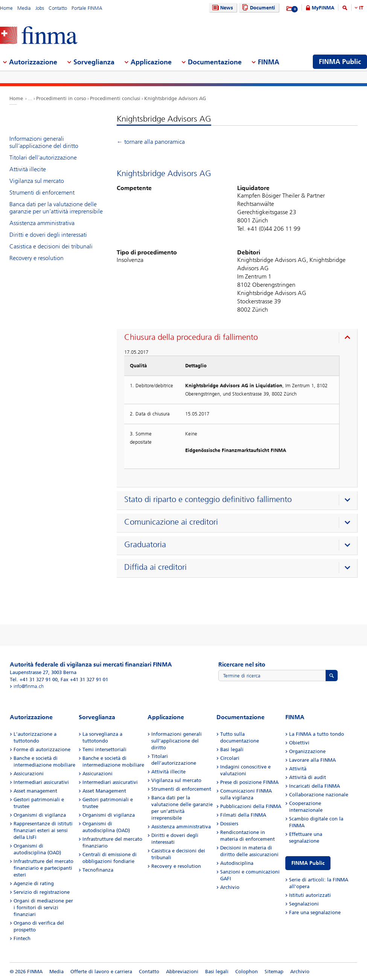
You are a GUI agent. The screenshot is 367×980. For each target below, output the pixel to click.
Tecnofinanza (98, 870)
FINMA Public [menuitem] (340, 62)
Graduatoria (145, 545)
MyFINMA (323, 8)
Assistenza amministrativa (42, 223)
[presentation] (239, 338)
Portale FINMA (87, 8)
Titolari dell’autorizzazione (43, 157)
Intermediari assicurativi (41, 782)
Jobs (40, 8)
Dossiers (229, 824)
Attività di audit (308, 777)
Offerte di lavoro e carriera (101, 972)
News (222, 8)
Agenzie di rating (34, 883)
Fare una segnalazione (315, 912)
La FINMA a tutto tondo (317, 734)
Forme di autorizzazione (42, 749)
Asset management (35, 791)
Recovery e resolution (37, 258)
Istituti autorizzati (310, 895)
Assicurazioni (29, 774)
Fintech (22, 938)
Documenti (258, 8)
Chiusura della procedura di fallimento (191, 337)
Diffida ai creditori (155, 567)
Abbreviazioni (182, 972)
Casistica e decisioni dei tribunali (51, 246)
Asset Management (104, 791)
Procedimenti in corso (61, 98)
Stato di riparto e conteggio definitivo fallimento (208, 499)
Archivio (230, 887)
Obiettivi (299, 743)
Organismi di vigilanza (40, 815)
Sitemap (274, 972)
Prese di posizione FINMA (249, 782)
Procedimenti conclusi (115, 98)
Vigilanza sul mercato (37, 181)
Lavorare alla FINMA (312, 760)
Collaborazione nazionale (319, 795)
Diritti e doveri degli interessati (48, 235)
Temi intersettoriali (104, 749)
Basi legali (232, 749)
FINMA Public (308, 863)
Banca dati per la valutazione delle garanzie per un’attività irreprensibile (56, 208)
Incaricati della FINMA (314, 786)
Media (24, 8)
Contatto (58, 8)
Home (6, 8)
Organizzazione (307, 751)
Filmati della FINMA (243, 815)
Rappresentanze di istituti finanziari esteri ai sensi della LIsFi (43, 830)
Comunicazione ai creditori (171, 522)
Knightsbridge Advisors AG (175, 98)
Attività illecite (28, 169)
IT (361, 8)
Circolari (230, 758)
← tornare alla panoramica (151, 142)
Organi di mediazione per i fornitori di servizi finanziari (43, 908)
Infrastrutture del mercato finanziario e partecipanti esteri (43, 868)
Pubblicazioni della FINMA (251, 806)
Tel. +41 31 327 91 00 (34, 679)
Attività (298, 769)
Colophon (247, 972)
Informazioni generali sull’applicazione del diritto (44, 142)
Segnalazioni (304, 904)
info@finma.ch (29, 686)
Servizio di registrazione (42, 892)
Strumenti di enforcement (42, 192)
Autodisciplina (237, 863)
